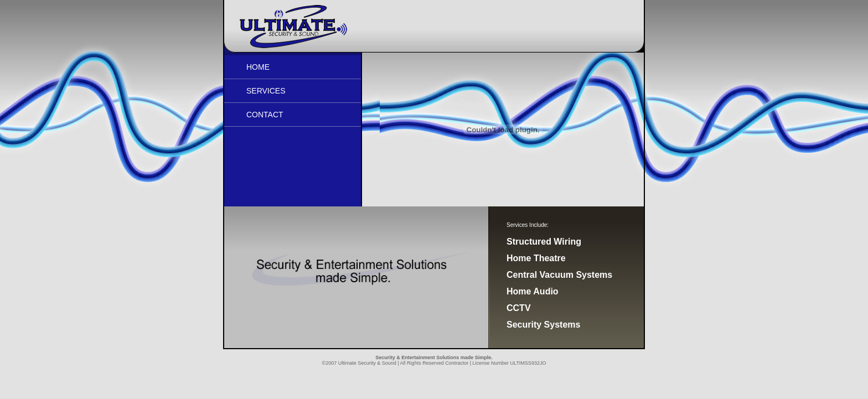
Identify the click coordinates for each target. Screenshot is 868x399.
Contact (265, 115)
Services (266, 91)
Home (258, 67)
